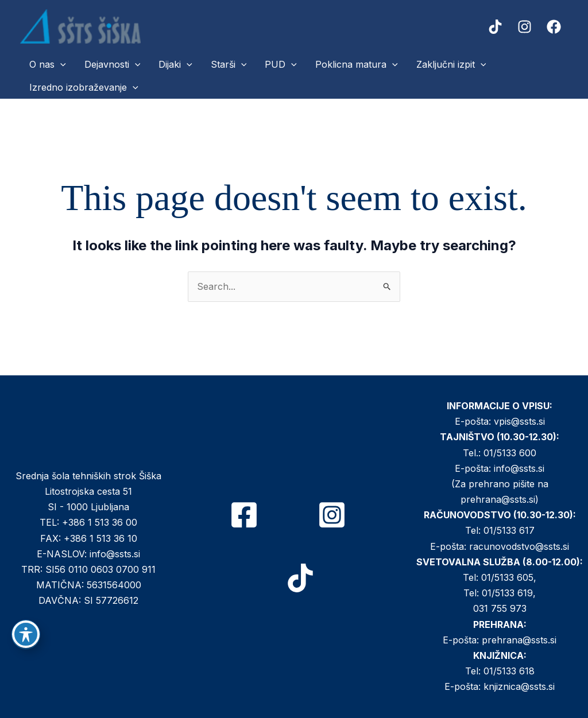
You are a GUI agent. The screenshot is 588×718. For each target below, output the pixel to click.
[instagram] (526, 27)
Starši (229, 64)
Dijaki (175, 64)
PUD (281, 64)
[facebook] (556, 27)
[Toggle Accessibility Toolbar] (26, 634)
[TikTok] (300, 578)
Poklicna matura (357, 64)
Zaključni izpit (451, 64)
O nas (48, 64)
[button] (60, 64)
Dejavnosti (113, 64)
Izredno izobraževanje (84, 87)
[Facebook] (244, 515)
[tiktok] (497, 27)
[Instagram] (332, 515)
